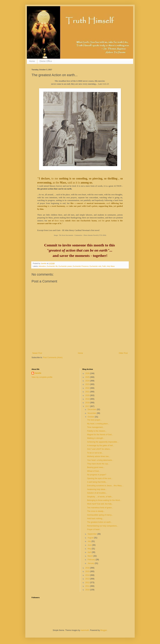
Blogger (104, 630)
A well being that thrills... (97, 482)
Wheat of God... (94, 471)
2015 (88, 571)
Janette (38, 373)
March (90, 556)
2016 (88, 568)
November (92, 413)
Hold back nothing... (95, 519)
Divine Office (46, 61)
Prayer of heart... (94, 529)
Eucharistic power (65, 266)
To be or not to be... (95, 453)
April (90, 552)
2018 (88, 403)
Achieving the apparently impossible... (103, 442)
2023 (88, 384)
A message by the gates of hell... (101, 446)
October (91, 417)
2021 (88, 392)
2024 (88, 381)
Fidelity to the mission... (97, 431)
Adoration (42, 266)
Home (32, 61)
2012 (88, 583)
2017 (88, 406)
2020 (88, 395)
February (91, 560)
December (92, 409)
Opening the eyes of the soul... (100, 478)
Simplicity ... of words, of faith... (100, 497)
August (91, 538)
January (91, 563)
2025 (88, 377)
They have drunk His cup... (98, 464)
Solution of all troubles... (97, 493)
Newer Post (37, 353)
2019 (88, 399)
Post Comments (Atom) (53, 358)
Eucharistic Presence (81, 266)
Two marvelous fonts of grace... (100, 508)
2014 (88, 575)
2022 (88, 388)
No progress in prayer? (97, 475)
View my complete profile (42, 377)
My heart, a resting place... (98, 424)
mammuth (85, 630)
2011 (88, 586)
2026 (88, 373)
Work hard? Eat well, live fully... (100, 504)
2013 (88, 579)
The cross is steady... (96, 511)
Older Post (123, 353)
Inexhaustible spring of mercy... (100, 515)
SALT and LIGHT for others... (99, 449)
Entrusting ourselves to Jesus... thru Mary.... (105, 486)
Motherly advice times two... (99, 456)
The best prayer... (94, 420)
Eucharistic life (52, 266)
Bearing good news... (96, 467)
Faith (104, 266)
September (92, 534)
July (89, 541)
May (90, 549)
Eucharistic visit (95, 266)
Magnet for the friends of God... (100, 435)
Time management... (96, 427)
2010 (88, 590)
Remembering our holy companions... (103, 526)
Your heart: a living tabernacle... (100, 460)
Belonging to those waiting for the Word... (104, 500)
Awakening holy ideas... (97, 489)
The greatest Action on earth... (100, 522)
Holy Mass (111, 266)
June (90, 545)
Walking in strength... (96, 438)
